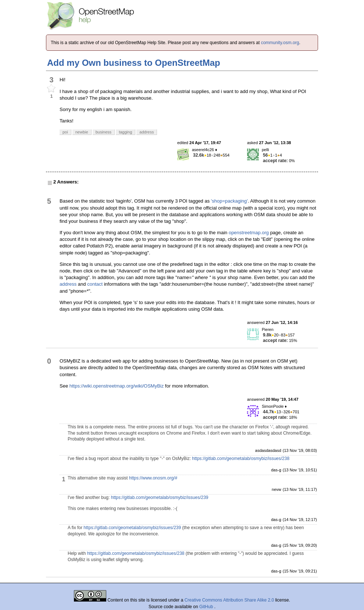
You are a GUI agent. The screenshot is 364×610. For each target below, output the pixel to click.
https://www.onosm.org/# (153, 478)
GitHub (207, 607)
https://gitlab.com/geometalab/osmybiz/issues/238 (241, 459)
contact (95, 284)
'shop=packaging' (229, 201)
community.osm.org (280, 43)
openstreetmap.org (249, 233)
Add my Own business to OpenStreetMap (134, 63)
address (68, 284)
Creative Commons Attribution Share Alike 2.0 (229, 600)
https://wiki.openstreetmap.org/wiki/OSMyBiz (117, 386)
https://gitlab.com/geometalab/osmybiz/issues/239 (160, 497)
